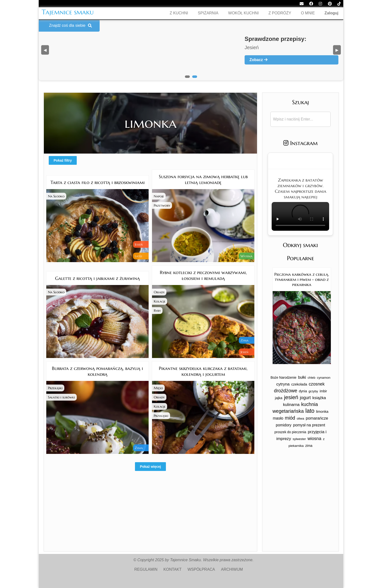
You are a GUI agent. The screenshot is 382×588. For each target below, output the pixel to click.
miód (290, 418)
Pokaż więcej (150, 467)
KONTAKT (172, 569)
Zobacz (258, 60)
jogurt (305, 398)
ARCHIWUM (232, 569)
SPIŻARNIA (208, 13)
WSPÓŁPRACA (201, 569)
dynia (303, 391)
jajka (279, 398)
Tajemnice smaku (68, 12)
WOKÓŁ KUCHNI (244, 13)
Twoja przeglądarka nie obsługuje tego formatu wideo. (300, 216)
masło (278, 418)
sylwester (299, 439)
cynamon (324, 378)
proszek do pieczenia (290, 432)
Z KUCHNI (179, 13)
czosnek (317, 384)
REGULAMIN (146, 569)
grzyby (313, 391)
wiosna (314, 438)
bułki (302, 377)
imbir (323, 391)
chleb (312, 378)
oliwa (300, 418)
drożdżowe (286, 391)
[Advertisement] (150, 517)
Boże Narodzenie (283, 377)
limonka (322, 412)
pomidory (284, 425)
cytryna (283, 384)
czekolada (299, 384)
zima (309, 446)
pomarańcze (317, 418)
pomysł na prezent (309, 425)
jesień (291, 397)
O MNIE (308, 13)
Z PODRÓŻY (280, 13)
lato (310, 411)
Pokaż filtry (63, 160)
